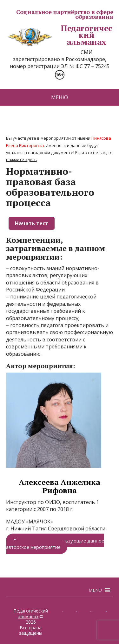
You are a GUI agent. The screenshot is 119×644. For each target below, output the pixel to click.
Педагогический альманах (59, 35)
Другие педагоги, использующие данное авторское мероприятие (55, 543)
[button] (95, 590)
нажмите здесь (21, 159)
